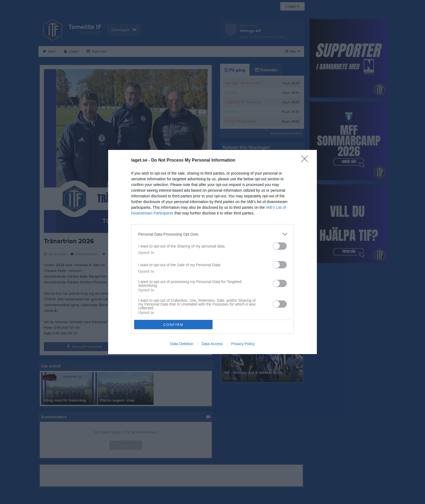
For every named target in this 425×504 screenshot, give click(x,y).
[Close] (306, 160)
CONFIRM (173, 325)
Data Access (212, 344)
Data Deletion (182, 344)
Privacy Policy (243, 344)
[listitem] (212, 234)
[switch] (280, 246)
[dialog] (212, 252)
